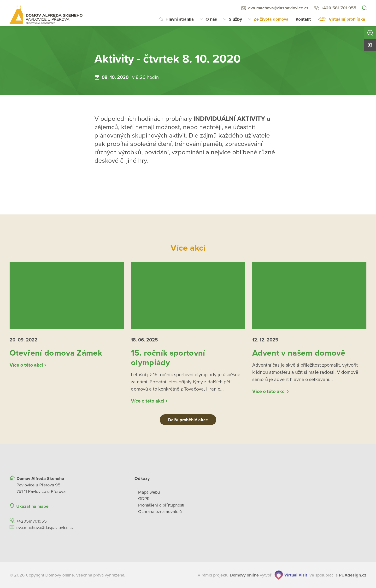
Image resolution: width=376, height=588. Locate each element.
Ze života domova (271, 19)
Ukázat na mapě (32, 506)
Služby (235, 19)
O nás (211, 19)
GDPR (144, 499)
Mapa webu (149, 492)
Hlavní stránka (180, 19)
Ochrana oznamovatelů (160, 512)
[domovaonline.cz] (244, 575)
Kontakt (303, 19)
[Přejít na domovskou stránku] (46, 13)
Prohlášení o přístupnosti (161, 505)
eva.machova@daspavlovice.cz (278, 8)
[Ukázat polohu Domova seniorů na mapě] (103, 506)
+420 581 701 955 (339, 8)
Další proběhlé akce (188, 420)
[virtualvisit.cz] (291, 575)
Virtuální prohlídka (347, 19)
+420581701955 (32, 521)
